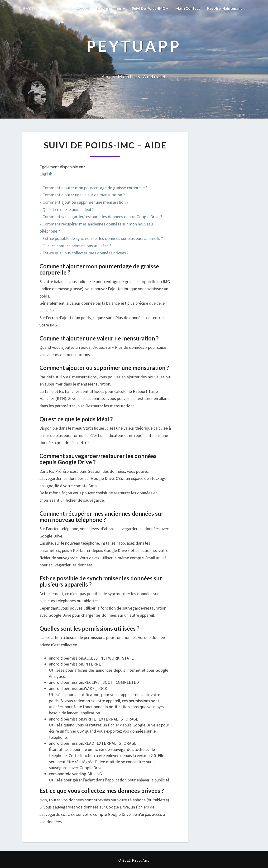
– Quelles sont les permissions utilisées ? (75, 246)
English (46, 174)
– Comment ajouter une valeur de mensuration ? (82, 195)
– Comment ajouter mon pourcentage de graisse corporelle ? (93, 188)
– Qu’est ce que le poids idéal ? (67, 209)
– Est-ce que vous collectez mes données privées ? (84, 253)
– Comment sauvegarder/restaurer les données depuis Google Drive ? (101, 217)
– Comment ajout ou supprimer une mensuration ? (84, 202)
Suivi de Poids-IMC (150, 8)
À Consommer (111, 8)
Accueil (83, 8)
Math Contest (188, 8)
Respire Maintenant (225, 8)
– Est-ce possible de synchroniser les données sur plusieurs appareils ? (101, 238)
